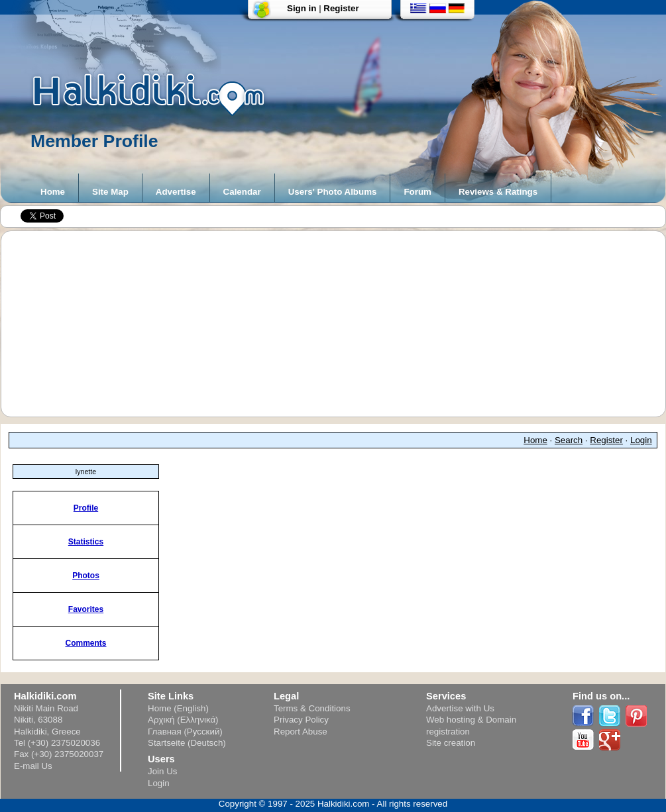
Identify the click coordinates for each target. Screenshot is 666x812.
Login (641, 440)
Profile (86, 508)
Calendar (242, 192)
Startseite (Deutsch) (187, 743)
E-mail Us (33, 766)
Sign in (302, 8)
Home (53, 192)
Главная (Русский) (185, 732)
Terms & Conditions (312, 708)
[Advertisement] (340, 324)
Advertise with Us (460, 708)
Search (569, 440)
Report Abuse (301, 732)
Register (341, 8)
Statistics (86, 542)
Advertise (176, 192)
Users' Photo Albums (333, 192)
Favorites (86, 609)
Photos (86, 576)
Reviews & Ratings (498, 192)
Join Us (162, 771)
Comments (85, 643)
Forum (417, 192)
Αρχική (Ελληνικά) (183, 720)
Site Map (110, 192)
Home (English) (178, 708)
